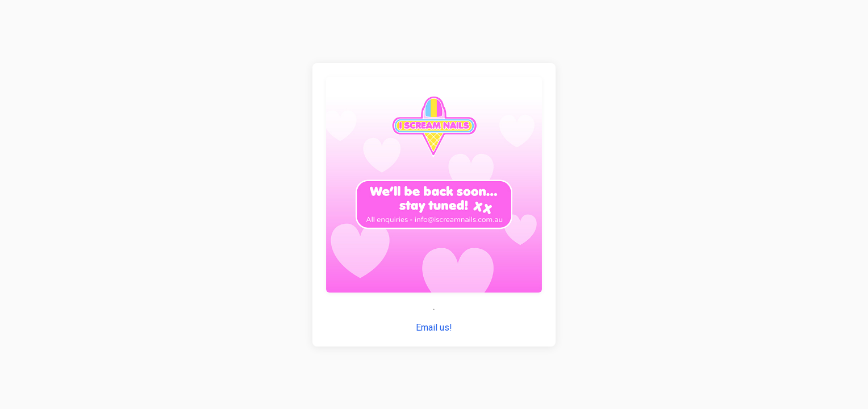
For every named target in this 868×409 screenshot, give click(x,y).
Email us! (434, 327)
